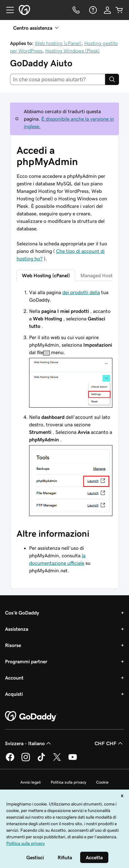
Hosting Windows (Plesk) (72, 51)
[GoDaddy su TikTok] (41, 760)
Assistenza (17, 629)
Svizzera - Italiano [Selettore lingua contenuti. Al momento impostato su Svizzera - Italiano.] (29, 743)
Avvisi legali (31, 782)
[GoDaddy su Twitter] (57, 760)
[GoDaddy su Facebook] (10, 760)
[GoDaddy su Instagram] (26, 760)
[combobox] (58, 79)
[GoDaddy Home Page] (31, 716)
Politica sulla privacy (68, 782)
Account (14, 678)
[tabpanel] (64, 403)
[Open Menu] (8, 10)
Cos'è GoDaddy (22, 613)
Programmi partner (26, 661)
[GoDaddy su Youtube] (73, 760)
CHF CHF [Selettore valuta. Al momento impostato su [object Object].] (109, 743)
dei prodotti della (81, 292)
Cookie (102, 782)
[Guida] (92, 10)
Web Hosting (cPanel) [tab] (46, 275)
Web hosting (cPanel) (58, 43)
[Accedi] (107, 10)
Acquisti (14, 694)
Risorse (13, 645)
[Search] (112, 79)
